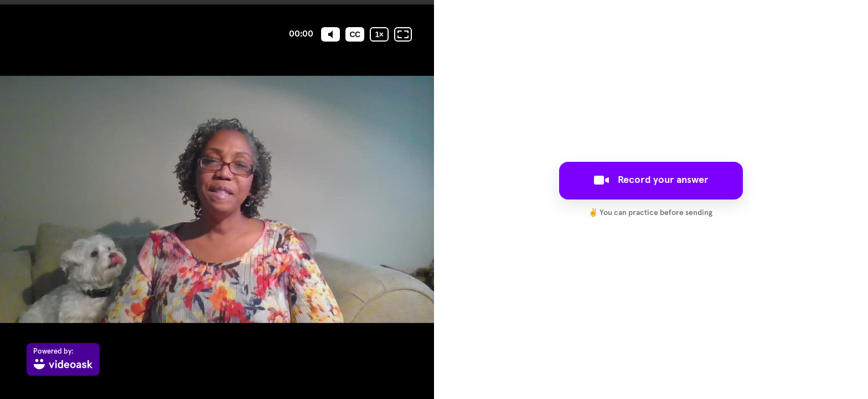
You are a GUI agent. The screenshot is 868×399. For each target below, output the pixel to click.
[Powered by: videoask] (63, 359)
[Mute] (330, 34)
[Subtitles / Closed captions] (355, 34)
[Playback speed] (379, 34)
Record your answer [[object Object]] (651, 180)
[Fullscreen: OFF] (403, 34)
